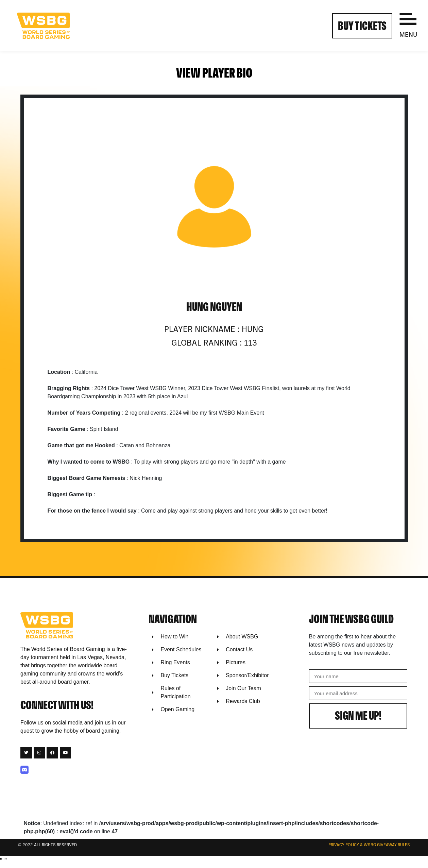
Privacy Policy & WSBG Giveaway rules (369, 845)
